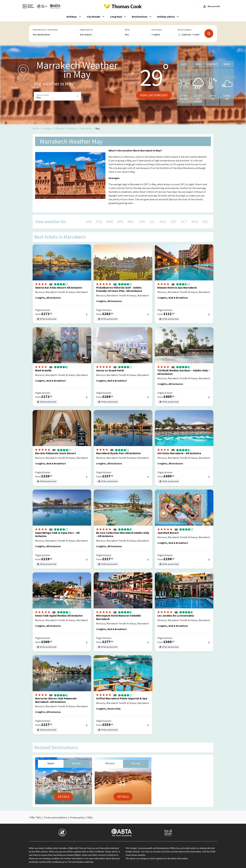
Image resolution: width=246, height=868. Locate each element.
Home (36, 128)
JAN (89, 222)
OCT (184, 222)
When (127, 30)
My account (211, 6)
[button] (57, 96)
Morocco (73, 128)
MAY (131, 222)
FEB (99, 222)
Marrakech (86, 128)
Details (64, 797)
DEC (206, 222)
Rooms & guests (185, 30)
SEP (173, 222)
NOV (195, 222)
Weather (60, 128)
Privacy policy (77, 817)
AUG (163, 222)
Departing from (86, 30)
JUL (152, 222)
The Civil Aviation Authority (81, 862)
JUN (142, 222)
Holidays (47, 128)
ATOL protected (47, 319)
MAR (110, 222)
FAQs (90, 817)
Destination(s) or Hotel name (45, 30)
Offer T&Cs (36, 817)
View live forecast (154, 95)
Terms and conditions (56, 817)
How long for (157, 30)
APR (120, 222)
